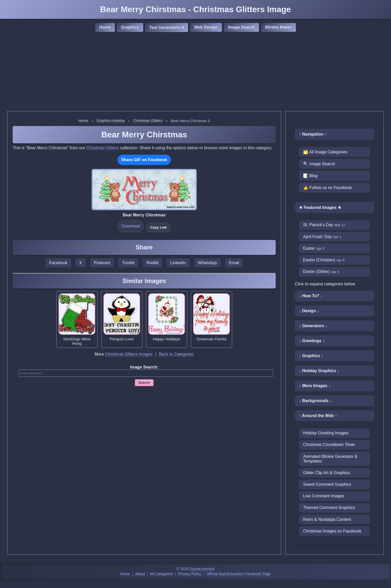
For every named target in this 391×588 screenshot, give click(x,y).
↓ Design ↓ (309, 311)
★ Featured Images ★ (320, 207)
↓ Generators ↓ (313, 326)
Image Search (241, 27)
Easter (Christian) (324, 260)
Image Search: (144, 367)
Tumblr (128, 263)
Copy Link (158, 227)
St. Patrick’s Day (324, 225)
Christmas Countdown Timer (329, 445)
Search (144, 383)
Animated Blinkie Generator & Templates (330, 459)
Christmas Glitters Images (129, 354)
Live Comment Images (324, 496)
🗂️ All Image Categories (325, 152)
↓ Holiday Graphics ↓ (319, 371)
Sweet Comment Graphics (327, 484)
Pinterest (102, 263)
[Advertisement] (195, 72)
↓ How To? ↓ (311, 296)
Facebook (58, 263)
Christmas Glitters (148, 121)
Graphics (130, 27)
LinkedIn (178, 263)
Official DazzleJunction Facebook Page (239, 574)
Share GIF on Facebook (144, 160)
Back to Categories (176, 354)
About (140, 574)
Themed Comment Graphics (329, 508)
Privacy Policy (190, 574)
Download (131, 226)
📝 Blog (310, 176)
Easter (314, 248)
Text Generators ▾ (167, 28)
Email (234, 263)
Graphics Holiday (111, 121)
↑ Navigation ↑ (313, 134)
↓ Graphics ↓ (311, 356)
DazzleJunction (202, 569)
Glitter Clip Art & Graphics (327, 473)
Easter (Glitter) (321, 272)
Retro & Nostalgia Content (327, 519)
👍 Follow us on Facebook (327, 188)
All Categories (161, 574)
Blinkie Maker (278, 27)
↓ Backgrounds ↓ (315, 401)
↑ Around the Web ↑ (318, 416)
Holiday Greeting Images (326, 433)
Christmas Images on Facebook (332, 531)
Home (105, 27)
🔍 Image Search (319, 164)
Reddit (152, 263)
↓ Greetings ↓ (312, 341)
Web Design (206, 27)
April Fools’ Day (322, 237)
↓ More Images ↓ (315, 386)
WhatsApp (207, 263)
